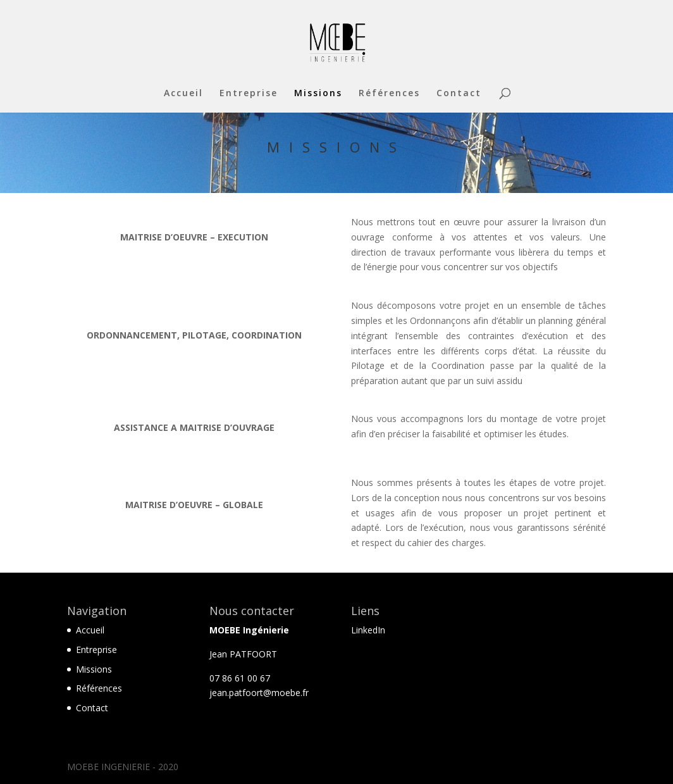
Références (389, 94)
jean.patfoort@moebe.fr (259, 693)
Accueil (183, 94)
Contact (459, 94)
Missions (318, 94)
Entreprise (249, 94)
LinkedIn (368, 630)
